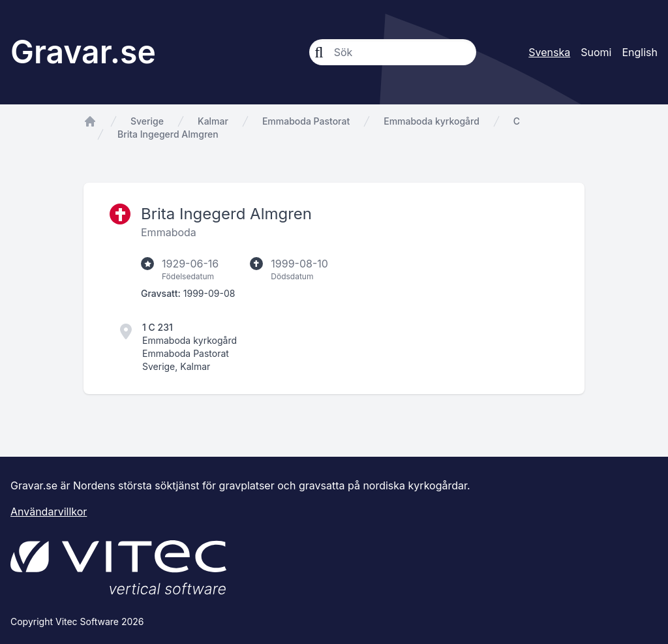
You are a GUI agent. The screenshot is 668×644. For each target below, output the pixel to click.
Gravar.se (83, 52)
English (640, 52)
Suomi (596, 52)
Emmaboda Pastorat (306, 121)
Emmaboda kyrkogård (432, 121)
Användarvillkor (49, 512)
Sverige (147, 121)
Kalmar (213, 121)
